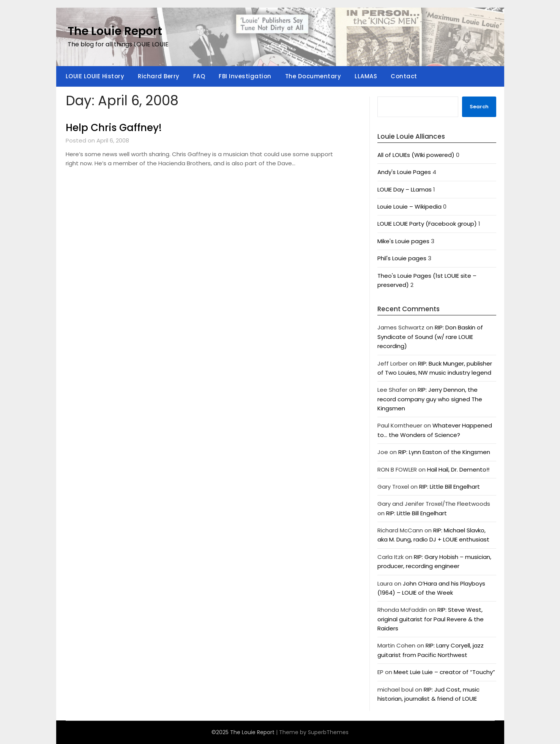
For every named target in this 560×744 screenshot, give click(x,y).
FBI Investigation (245, 76)
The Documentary (313, 76)
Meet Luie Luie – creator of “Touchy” (444, 672)
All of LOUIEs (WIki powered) (416, 155)
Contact (404, 76)
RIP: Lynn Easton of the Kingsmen (444, 452)
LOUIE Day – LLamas (405, 189)
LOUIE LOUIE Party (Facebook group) (427, 224)
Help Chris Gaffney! (114, 128)
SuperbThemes (328, 732)
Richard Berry (159, 76)
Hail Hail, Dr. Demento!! (458, 469)
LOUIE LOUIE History (95, 76)
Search (479, 107)
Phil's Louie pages (402, 258)
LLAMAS (366, 76)
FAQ (199, 76)
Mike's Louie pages (403, 241)
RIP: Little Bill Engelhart (450, 487)
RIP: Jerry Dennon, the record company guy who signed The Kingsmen (430, 399)
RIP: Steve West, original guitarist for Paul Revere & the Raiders (431, 619)
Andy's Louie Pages (404, 172)
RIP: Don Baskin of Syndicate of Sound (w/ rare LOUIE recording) (430, 337)
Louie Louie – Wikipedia (409, 207)
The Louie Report (115, 31)
